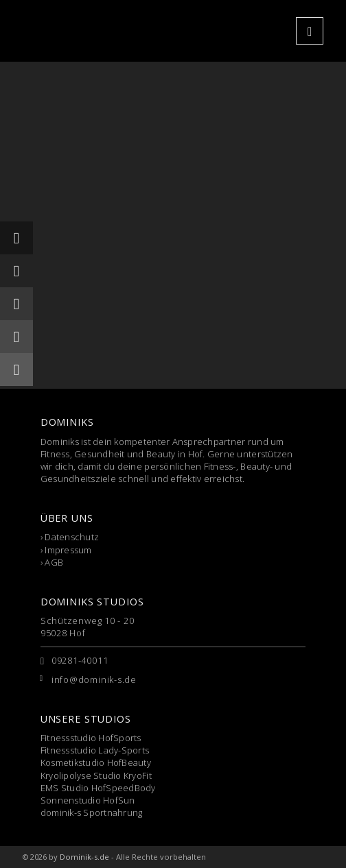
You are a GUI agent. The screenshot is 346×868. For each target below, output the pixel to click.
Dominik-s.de (84, 857)
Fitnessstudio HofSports (91, 738)
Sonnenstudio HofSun (88, 800)
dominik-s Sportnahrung (92, 812)
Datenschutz (72, 537)
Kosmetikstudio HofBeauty (96, 762)
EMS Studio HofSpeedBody (98, 788)
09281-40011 (80, 660)
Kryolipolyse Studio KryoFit (96, 775)
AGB (54, 562)
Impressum (68, 550)
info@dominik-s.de (94, 679)
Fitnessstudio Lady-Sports (95, 750)
